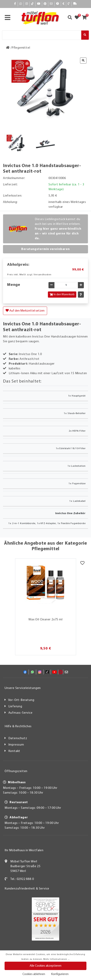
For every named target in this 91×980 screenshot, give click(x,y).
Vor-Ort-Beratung (21, 700)
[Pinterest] (45, 4)
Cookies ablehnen (34, 974)
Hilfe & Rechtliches (18, 726)
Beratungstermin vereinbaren (45, 249)
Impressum (16, 745)
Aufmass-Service (20, 713)
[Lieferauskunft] (75, 4)
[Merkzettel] (82, 564)
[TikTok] (32, 4)
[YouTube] (39, 4)
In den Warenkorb (62, 295)
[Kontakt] (69, 4)
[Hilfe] (58, 4)
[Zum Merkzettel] (78, 18)
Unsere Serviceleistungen (23, 688)
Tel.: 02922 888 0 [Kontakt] (22, 879)
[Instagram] (27, 4)
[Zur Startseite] (8, 48)
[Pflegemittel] (21, 48)
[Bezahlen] (64, 4)
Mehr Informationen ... (56, 959)
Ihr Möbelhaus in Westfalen (24, 850)
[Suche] (42, 35)
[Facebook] (15, 4)
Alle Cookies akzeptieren (45, 966)
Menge (14, 285)
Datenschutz (18, 738)
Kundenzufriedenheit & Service (27, 889)
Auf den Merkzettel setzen (25, 311)
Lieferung (15, 706)
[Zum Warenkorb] (86, 18)
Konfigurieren (60, 974)
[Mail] (51, 4)
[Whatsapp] (21, 4)
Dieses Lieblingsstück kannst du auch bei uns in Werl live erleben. (58, 229)
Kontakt (14, 751)
